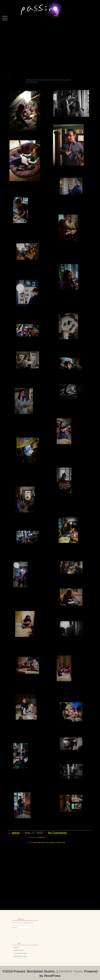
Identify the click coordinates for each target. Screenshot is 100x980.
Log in (20, 948)
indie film (51, 783)
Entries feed (21, 950)
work (57, 783)
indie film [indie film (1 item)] (25, 923)
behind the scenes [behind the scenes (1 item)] (20, 923)
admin (21, 775)
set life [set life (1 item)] (27, 923)
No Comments (56, 775)
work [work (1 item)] (29, 923)
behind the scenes (45, 783)
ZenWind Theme (71, 971)
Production (45, 779)
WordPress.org (22, 954)
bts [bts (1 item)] (23, 923)
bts (49, 783)
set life (54, 783)
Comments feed (22, 952)
